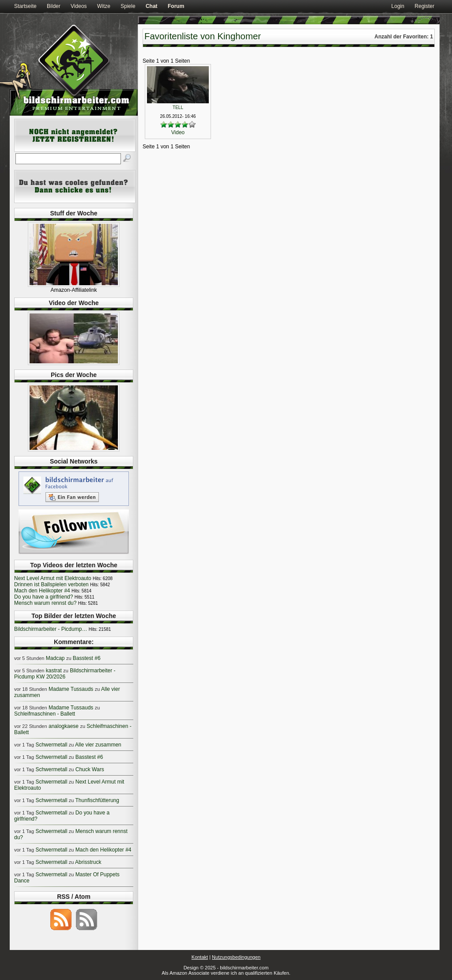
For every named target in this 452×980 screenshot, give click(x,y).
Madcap (55, 658)
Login (398, 6)
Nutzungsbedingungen (236, 957)
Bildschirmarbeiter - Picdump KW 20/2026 (65, 674)
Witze (104, 6)
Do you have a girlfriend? (43, 597)
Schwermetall (51, 745)
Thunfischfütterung (97, 800)
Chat (152, 6)
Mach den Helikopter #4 (42, 591)
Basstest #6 (87, 658)
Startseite (25, 6)
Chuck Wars (90, 769)
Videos (79, 6)
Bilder (54, 6)
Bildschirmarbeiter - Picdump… (51, 629)
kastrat (54, 671)
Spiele (128, 6)
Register (424, 6)
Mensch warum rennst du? (45, 603)
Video (178, 132)
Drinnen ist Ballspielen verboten (51, 584)
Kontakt (200, 957)
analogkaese (64, 726)
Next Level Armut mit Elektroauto (53, 578)
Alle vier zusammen (98, 745)
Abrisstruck (88, 862)
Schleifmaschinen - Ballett (45, 714)
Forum (176, 6)
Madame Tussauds (71, 689)
